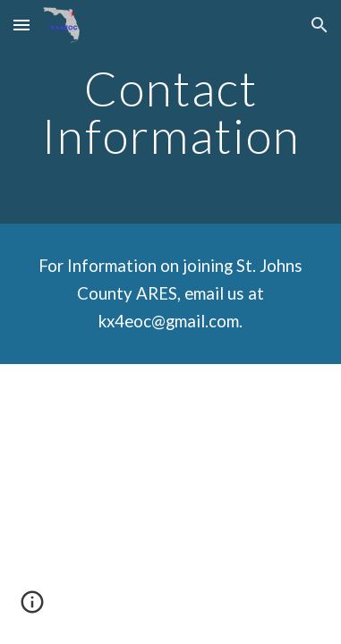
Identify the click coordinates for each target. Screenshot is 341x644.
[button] (21, 25)
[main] (170, 112)
